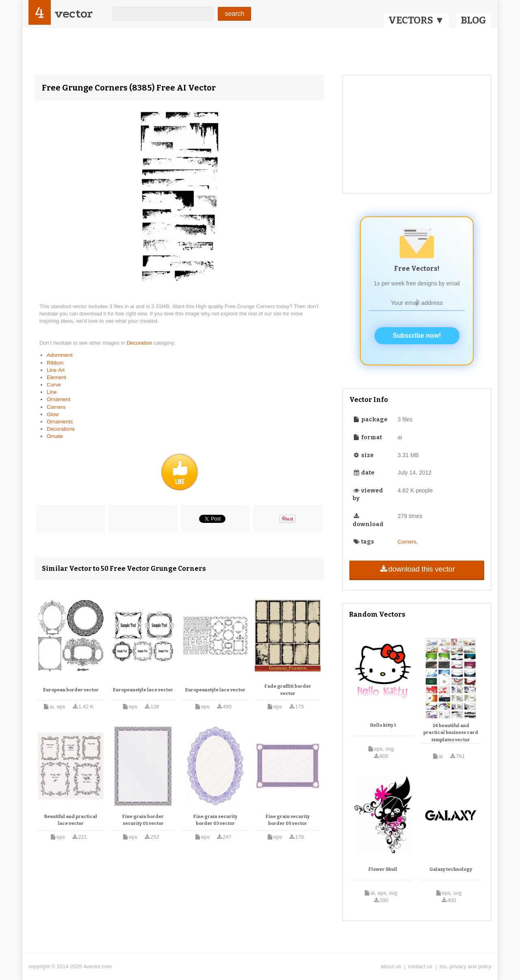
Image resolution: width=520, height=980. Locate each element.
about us (391, 966)
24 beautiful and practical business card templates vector (451, 733)
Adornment (60, 355)
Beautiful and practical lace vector (71, 820)
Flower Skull (383, 869)
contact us (420, 966)
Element (56, 377)
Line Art (56, 370)
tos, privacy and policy (466, 966)
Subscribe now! (417, 336)
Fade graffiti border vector (288, 690)
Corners (56, 407)
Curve (54, 385)
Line (52, 392)
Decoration (140, 343)
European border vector (71, 690)
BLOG (473, 20)
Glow (53, 414)
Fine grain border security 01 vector (143, 820)
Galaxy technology (451, 869)
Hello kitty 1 (383, 725)
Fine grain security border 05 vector (288, 820)
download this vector (417, 569)
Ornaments (60, 422)
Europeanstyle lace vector (143, 690)
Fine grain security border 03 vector (215, 820)
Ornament (58, 399)
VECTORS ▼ (416, 20)
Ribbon (55, 363)
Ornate (55, 436)
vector (74, 14)
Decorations (61, 429)
